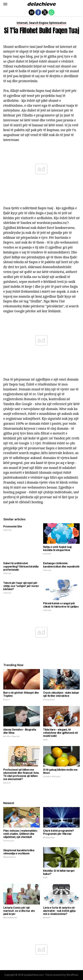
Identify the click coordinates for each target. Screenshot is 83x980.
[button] (5, 4)
